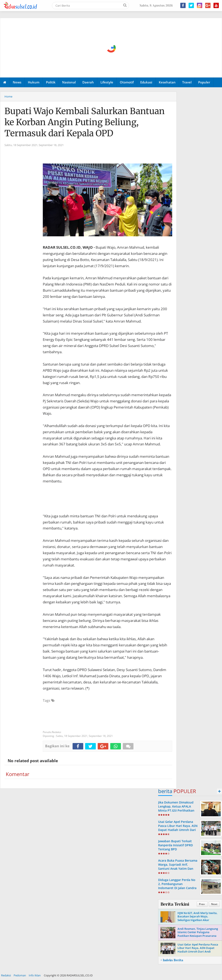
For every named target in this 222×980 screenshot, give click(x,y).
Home (8, 96)
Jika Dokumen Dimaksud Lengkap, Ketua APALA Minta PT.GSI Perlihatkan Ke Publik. (176, 809)
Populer (204, 82)
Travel (187, 82)
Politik (51, 82)
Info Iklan (35, 975)
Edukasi (146, 82)
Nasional (69, 82)
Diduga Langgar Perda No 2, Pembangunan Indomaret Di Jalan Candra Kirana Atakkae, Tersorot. (177, 886)
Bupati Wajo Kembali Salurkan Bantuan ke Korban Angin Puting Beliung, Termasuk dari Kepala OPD (85, 122)
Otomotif (127, 82)
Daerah (88, 82)
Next (214, 904)
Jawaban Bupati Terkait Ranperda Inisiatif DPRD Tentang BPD (175, 845)
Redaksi (6, 975)
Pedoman (20, 975)
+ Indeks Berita (172, 960)
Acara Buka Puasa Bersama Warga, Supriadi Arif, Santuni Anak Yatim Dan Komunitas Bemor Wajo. (178, 867)
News (17, 82)
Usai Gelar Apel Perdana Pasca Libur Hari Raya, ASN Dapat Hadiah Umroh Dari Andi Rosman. (178, 828)
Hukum (34, 82)
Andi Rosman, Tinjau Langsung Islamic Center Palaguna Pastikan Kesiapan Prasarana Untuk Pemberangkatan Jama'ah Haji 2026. (198, 936)
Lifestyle (107, 82)
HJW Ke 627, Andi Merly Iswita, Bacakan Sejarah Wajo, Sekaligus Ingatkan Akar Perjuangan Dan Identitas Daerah (198, 920)
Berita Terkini (175, 904)
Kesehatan (167, 82)
